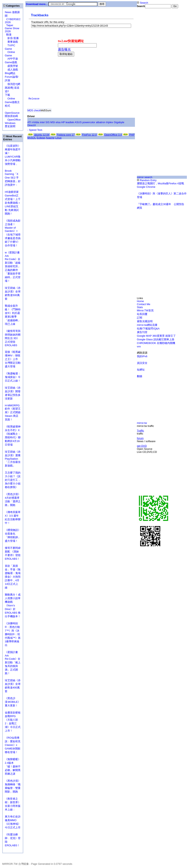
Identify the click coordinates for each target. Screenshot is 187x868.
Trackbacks (40, 15)
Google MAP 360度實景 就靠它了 (156, 336)
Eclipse (41, 138)
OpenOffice (13, 120)
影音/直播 (12, 38)
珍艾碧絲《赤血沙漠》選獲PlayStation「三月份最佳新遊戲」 (13, 459)
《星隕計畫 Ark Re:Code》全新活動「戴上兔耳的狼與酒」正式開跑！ (13, 663)
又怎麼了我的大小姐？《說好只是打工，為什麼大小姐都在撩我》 (13, 480)
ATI (29, 122)
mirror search (145, 177)
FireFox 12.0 (89, 135)
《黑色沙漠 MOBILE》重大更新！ (13, 702)
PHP (132, 135)
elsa (58, 122)
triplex (110, 122)
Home (140, 301)
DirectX (32, 125)
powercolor (89, 122)
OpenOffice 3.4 (113, 135)
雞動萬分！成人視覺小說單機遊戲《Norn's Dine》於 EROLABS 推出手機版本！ (13, 605)
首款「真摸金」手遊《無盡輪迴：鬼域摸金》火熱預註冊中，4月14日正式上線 (13, 577)
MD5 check (34, 110)
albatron (101, 122)
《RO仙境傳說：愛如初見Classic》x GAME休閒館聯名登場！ (13, 745)
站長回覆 (142, 314)
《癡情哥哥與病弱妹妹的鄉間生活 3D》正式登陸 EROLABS (13, 338)
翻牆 (140, 376)
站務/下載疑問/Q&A (148, 329)
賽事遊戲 (11, 42)
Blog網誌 (10, 73)
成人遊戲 (11, 70)
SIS (48, 122)
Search (143, 3)
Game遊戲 (11, 62)
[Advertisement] (150, 75)
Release (34, 99)
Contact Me (144, 304)
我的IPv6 (142, 356)
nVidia (36, 122)
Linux (58, 138)
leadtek (70, 122)
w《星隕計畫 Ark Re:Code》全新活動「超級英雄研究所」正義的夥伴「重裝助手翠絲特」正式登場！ (13, 267)
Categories (11, 6)
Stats (140, 307)
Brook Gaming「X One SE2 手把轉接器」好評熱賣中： (13, 178)
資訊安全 (142, 363)
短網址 (141, 370)
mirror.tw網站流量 (147, 325)
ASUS (78, 122)
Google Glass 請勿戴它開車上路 (156, 339)
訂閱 (140, 318)
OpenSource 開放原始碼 (12, 113)
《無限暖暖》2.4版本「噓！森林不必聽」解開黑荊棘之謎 (13, 766)
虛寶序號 (11, 66)
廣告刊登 (142, 332)
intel (42, 122)
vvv (139, 346)
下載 (7, 95)
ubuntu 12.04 (42, 135)
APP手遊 (11, 59)
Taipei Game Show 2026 (12, 28)
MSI (53, 122)
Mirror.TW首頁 (145, 310)
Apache (50, 138)
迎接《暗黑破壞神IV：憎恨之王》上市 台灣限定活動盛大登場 (13, 359)
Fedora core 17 (66, 135)
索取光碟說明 (145, 321)
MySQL (32, 138)
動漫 (9, 35)
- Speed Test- (35, 130)
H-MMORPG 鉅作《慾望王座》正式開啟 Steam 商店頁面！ (13, 412)
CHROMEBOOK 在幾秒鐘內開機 (156, 343)
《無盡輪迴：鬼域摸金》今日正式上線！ (13, 377)
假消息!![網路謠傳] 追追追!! (12, 88)
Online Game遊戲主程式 (12, 102)
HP (63, 122)
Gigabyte (119, 122)
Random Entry (147, 180)
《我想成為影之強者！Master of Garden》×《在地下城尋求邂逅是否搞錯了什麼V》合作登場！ (13, 233)
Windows (10, 123)
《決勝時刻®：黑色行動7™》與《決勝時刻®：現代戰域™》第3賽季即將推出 (13, 634)
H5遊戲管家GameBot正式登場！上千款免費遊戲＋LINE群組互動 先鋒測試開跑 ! (13, 203)
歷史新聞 (10, 126)
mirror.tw (142, 423)
